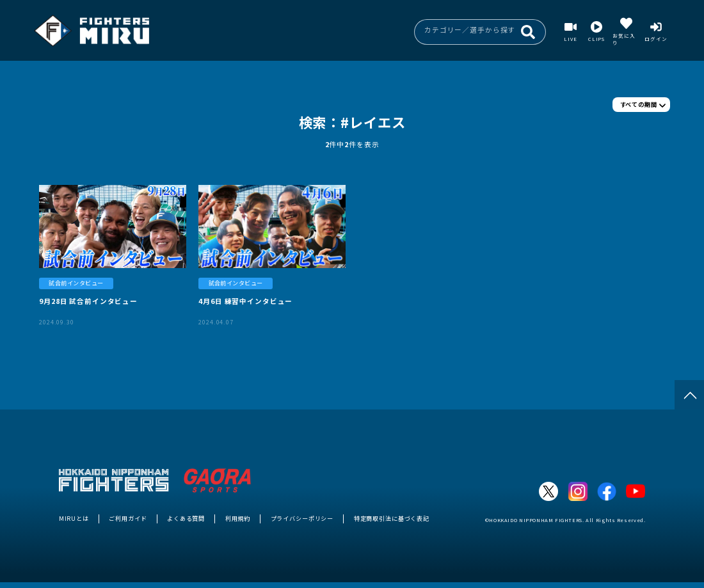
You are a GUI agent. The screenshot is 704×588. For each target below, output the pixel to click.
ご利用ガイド (128, 518)
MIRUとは (74, 518)
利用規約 (238, 518)
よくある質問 (186, 518)
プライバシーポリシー (302, 518)
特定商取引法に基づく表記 (392, 518)
